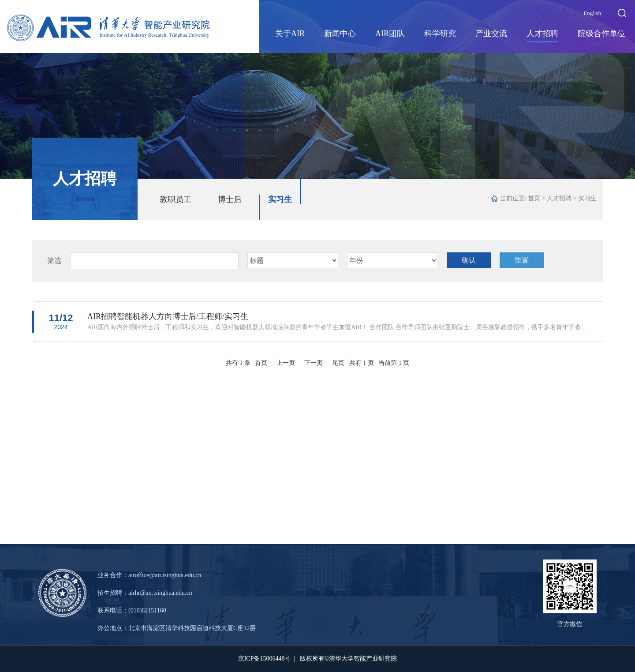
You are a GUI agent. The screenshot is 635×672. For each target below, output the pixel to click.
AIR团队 (390, 34)
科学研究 (440, 34)
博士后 (230, 199)
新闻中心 (340, 34)
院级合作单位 (601, 34)
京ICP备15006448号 (265, 659)
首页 (534, 198)
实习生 (280, 199)
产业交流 (491, 34)
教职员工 (176, 199)
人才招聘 (542, 34)
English (592, 13)
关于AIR (290, 34)
